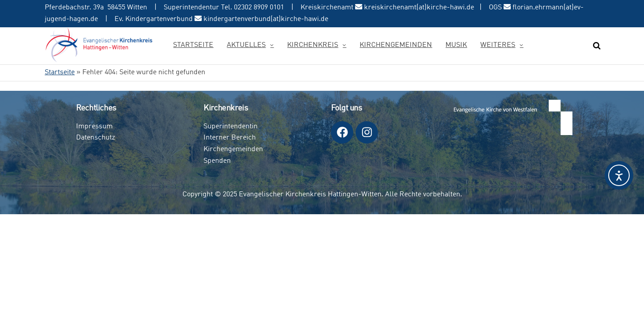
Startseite (193, 45)
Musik (456, 45)
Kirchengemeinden (396, 45)
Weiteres (498, 45)
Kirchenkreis (313, 45)
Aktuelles (246, 45)
